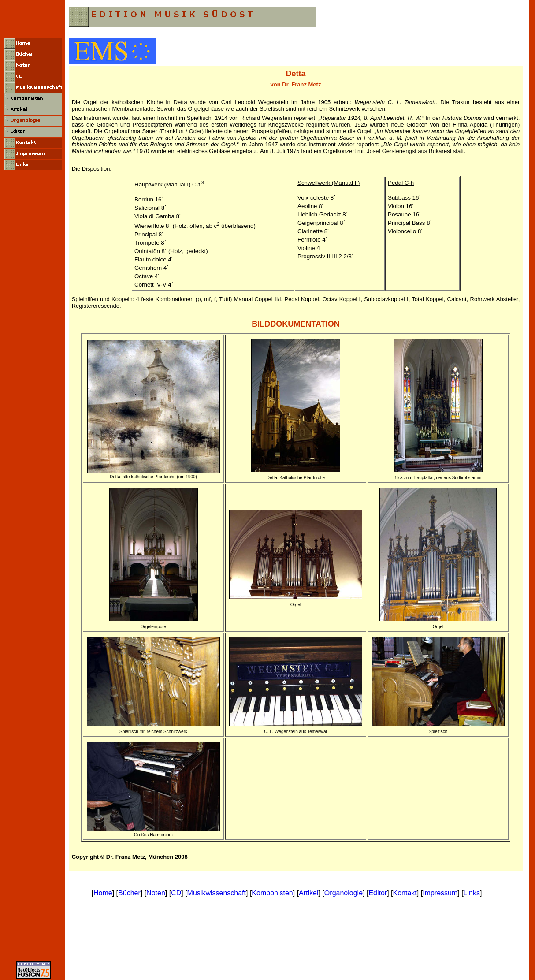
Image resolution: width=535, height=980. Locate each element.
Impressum (440, 893)
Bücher (129, 893)
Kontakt (405, 893)
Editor (378, 893)
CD (176, 893)
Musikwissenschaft (217, 893)
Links (472, 893)
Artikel (308, 893)
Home (103, 893)
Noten (156, 893)
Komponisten (272, 893)
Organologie (344, 893)
